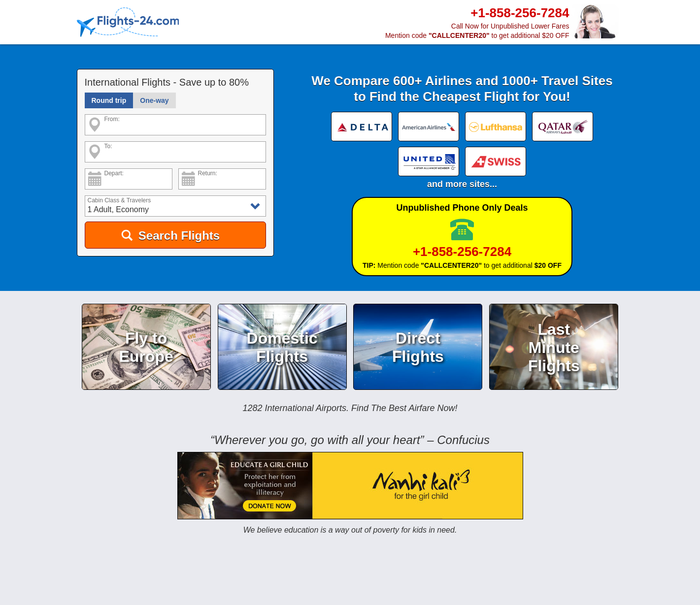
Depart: (114, 174)
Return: (208, 174)
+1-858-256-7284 (462, 252)
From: (112, 119)
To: (108, 146)
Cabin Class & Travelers (119, 201)
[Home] (128, 23)
